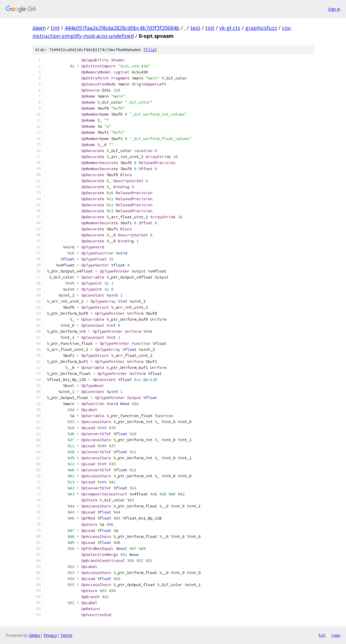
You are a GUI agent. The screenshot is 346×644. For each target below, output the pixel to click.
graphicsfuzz (261, 28)
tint (55, 28)
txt (322, 635)
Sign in (334, 9)
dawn (39, 28)
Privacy (50, 635)
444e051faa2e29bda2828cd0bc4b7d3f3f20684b (122, 28)
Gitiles (35, 635)
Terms (66, 635)
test (195, 28)
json (336, 635)
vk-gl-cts (230, 28)
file (150, 50)
